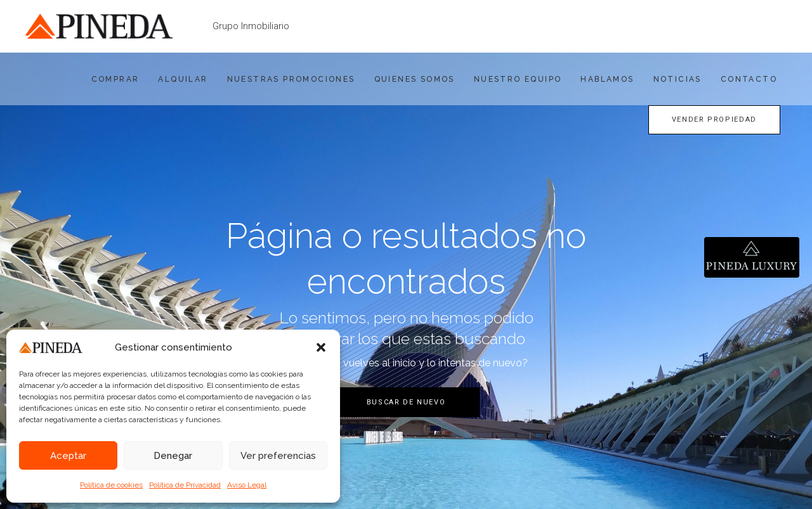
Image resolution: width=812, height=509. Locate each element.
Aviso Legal (247, 485)
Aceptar (68, 456)
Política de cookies (111, 485)
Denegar (173, 456)
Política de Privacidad (185, 485)
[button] (321, 347)
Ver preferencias (278, 456)
